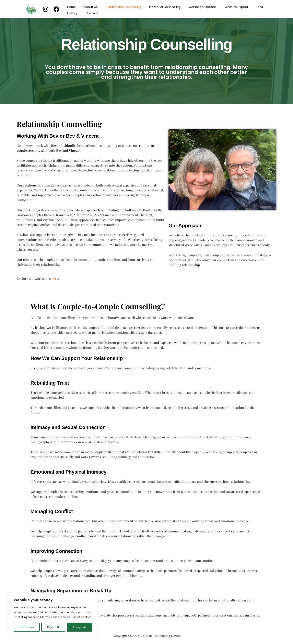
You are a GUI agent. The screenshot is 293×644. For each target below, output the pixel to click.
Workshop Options (196, 7)
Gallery (72, 13)
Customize (27, 627)
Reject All (53, 627)
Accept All (79, 627)
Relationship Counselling (120, 7)
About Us (89, 7)
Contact (90, 13)
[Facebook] (56, 9)
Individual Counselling (160, 7)
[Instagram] (46, 9)
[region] (53, 614)
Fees (251, 7)
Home (71, 7)
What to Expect (229, 7)
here (55, 278)
